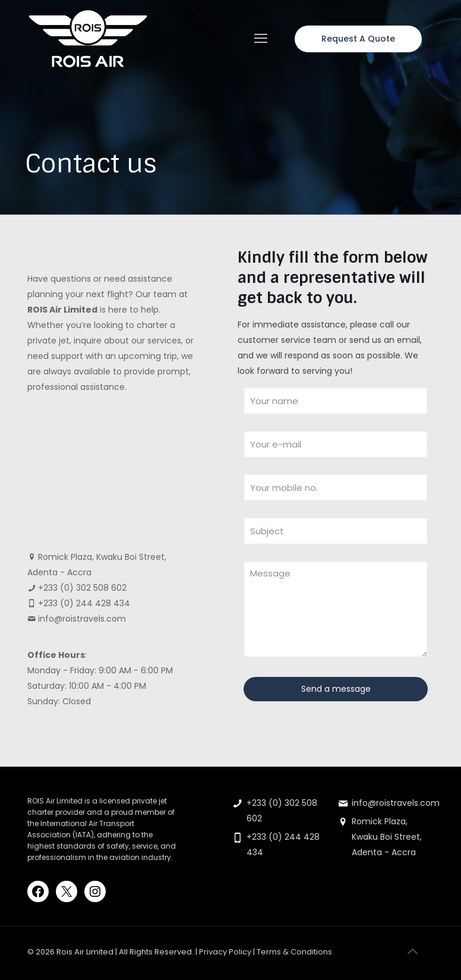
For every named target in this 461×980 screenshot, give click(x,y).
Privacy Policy (225, 952)
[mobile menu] (261, 39)
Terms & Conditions (294, 952)
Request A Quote (358, 39)
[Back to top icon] (412, 951)
